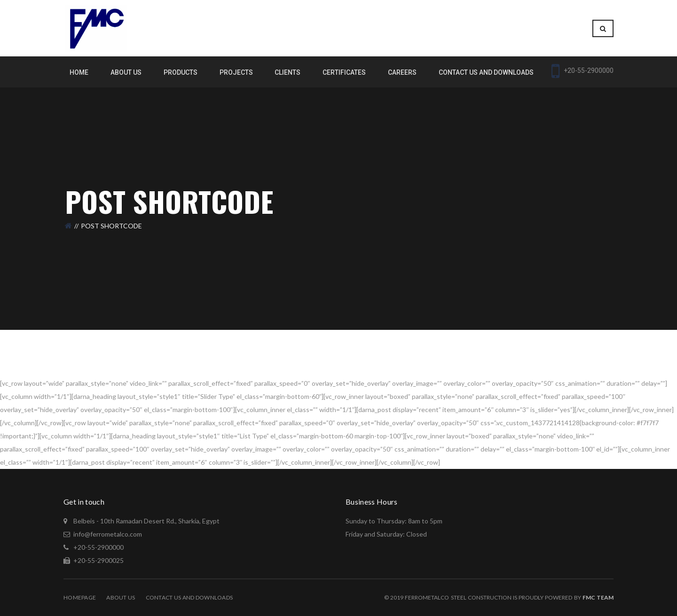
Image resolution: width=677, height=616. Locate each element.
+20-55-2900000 (98, 547)
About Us (121, 597)
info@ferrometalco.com (108, 534)
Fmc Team (598, 597)
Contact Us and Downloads (189, 597)
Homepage (80, 597)
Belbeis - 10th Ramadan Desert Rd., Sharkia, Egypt (146, 521)
